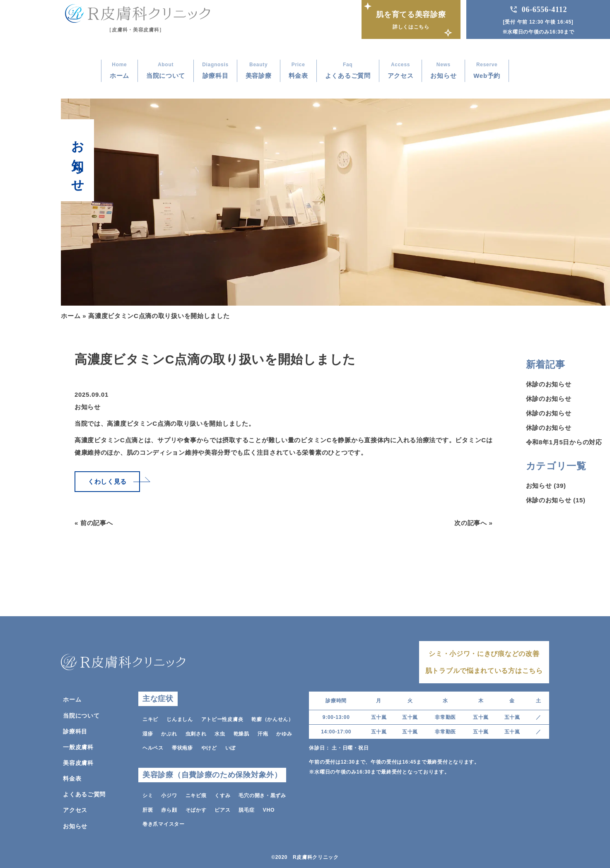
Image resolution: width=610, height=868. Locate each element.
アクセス (75, 809)
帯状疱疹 (182, 747)
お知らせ (88, 407)
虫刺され (196, 733)
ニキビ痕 (196, 794)
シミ (148, 794)
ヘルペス (153, 747)
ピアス (222, 808)
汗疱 (263, 733)
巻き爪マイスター (164, 822)
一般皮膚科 (78, 746)
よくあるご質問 (84, 793)
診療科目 (75, 730)
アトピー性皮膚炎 (222, 719)
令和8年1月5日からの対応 (564, 442)
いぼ (230, 747)
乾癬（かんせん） (272, 719)
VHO (269, 808)
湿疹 (148, 733)
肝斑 (148, 808)
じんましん (180, 719)
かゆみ (284, 733)
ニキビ (150, 719)
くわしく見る (107, 481)
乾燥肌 (241, 733)
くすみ (222, 794)
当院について (81, 714)
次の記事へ (471, 523)
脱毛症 (246, 808)
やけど (209, 747)
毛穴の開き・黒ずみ (262, 794)
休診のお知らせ (549, 384)
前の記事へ (97, 523)
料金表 (72, 777)
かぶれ (169, 733)
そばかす (196, 808)
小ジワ (169, 794)
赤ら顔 (169, 808)
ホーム (71, 316)
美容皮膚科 (78, 762)
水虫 (220, 733)
